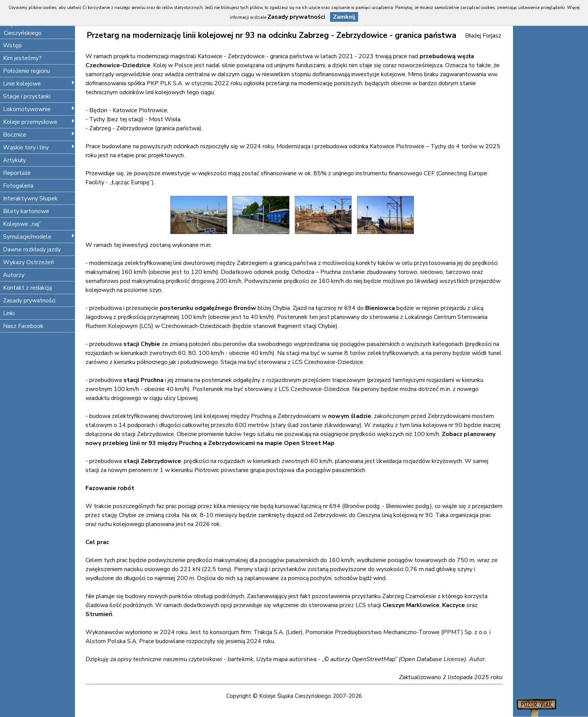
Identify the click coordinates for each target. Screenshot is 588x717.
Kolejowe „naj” (22, 224)
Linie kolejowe (39, 84)
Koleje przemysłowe (39, 122)
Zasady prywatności (29, 301)
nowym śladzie (350, 416)
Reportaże (17, 173)
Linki (9, 313)
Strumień (99, 614)
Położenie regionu (26, 71)
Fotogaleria (18, 186)
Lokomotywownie (39, 109)
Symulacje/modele (39, 237)
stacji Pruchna (143, 380)
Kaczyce (454, 605)
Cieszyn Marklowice (411, 605)
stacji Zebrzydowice (152, 461)
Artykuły (14, 160)
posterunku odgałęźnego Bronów (208, 308)
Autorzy (14, 275)
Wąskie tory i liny (39, 147)
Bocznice (39, 135)
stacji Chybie (142, 344)
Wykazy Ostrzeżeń (28, 262)
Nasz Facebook (23, 326)
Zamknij (344, 17)
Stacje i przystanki (27, 96)
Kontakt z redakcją (27, 288)
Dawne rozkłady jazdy (32, 250)
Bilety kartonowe (26, 211)
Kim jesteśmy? (22, 58)
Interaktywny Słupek (30, 198)
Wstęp (12, 45)
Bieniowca (380, 308)
